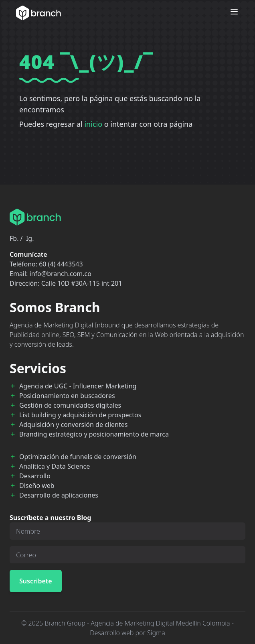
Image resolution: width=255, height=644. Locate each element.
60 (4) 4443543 (61, 264)
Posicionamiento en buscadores (67, 396)
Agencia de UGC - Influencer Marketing (78, 386)
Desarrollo (35, 476)
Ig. (30, 238)
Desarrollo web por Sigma (127, 633)
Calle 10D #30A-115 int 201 (82, 283)
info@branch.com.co (61, 274)
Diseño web (37, 486)
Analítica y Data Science (55, 466)
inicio (93, 124)
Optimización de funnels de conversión (78, 457)
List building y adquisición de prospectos (80, 415)
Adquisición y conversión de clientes (73, 425)
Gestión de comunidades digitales (70, 405)
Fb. (14, 238)
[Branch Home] (38, 13)
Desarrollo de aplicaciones (59, 495)
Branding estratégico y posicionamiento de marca (94, 434)
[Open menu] (234, 12)
